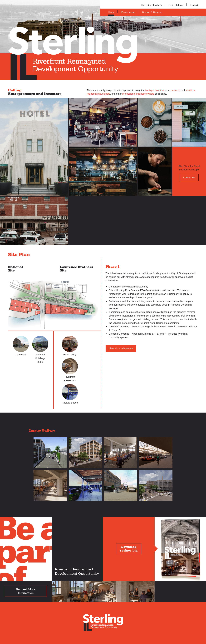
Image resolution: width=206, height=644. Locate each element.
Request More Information (26, 591)
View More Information (121, 348)
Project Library (176, 5)
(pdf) (129, 549)
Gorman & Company (152, 12)
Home (111, 12)
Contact (194, 5)
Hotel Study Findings (151, 5)
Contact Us (189, 177)
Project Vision (128, 12)
